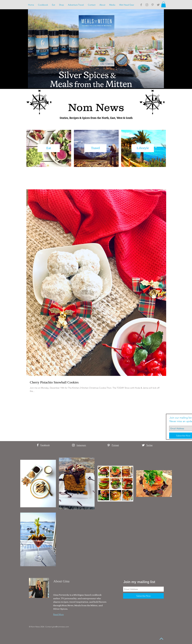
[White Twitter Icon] (143, 445)
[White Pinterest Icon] (109, 445)
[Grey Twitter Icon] (158, 5)
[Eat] (49, 148)
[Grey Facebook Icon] (141, 5)
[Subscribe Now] (143, 596)
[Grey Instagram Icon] (147, 5)
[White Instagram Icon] (73, 445)
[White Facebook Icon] (38, 445)
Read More (58, 614)
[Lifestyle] (143, 148)
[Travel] (95, 148)
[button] (163, 4)
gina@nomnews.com (60, 627)
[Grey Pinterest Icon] (153, 5)
